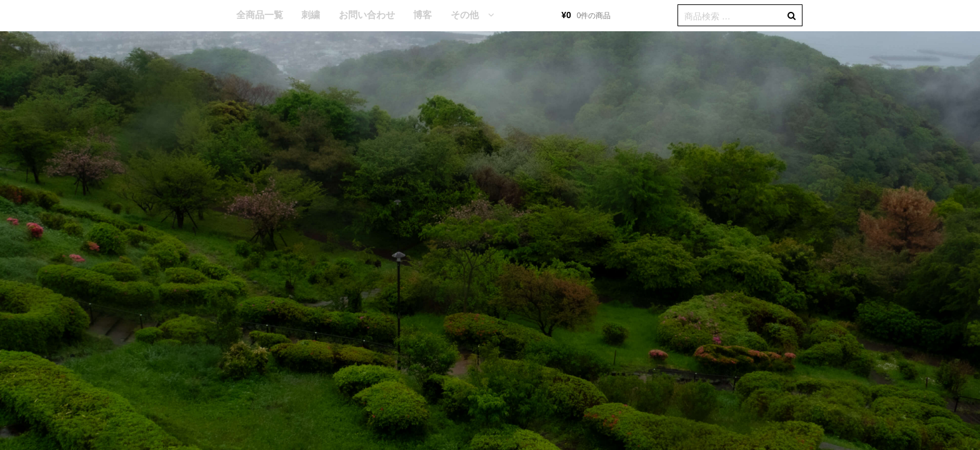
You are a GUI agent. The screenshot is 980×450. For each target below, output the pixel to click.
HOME (208, 16)
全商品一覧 (260, 15)
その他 (465, 15)
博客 (422, 15)
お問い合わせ (367, 15)
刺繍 (311, 15)
